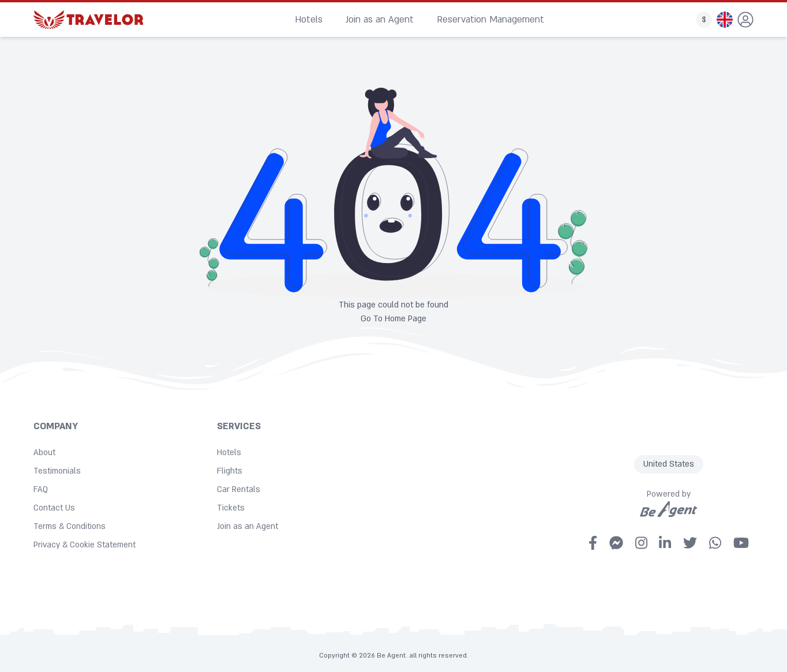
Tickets (231, 508)
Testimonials (57, 471)
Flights (230, 471)
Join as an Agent (380, 20)
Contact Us (54, 508)
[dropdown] (745, 20)
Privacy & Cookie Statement (85, 545)
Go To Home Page (394, 319)
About (44, 453)
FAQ (41, 489)
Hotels (309, 20)
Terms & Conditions (70, 526)
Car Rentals (239, 489)
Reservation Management (490, 20)
